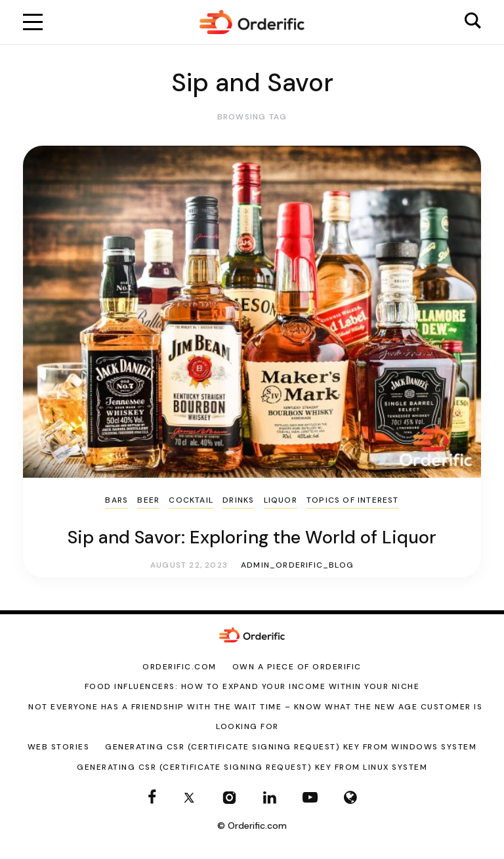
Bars (116, 500)
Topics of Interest (353, 500)
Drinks (238, 500)
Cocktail (191, 500)
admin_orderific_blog (297, 565)
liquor (281, 500)
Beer (148, 500)
